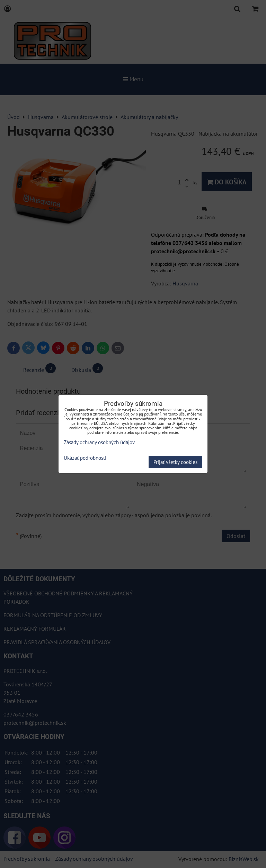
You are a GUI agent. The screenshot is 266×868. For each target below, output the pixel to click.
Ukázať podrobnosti (85, 458)
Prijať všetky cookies (175, 462)
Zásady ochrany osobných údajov (99, 442)
